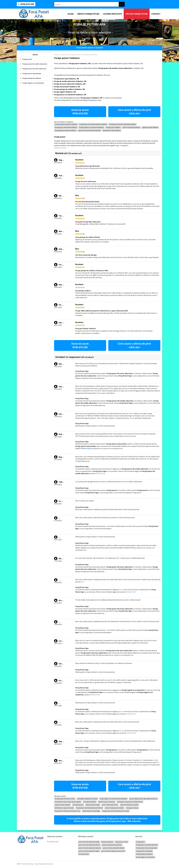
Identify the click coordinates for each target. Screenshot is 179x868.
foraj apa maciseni (107, 842)
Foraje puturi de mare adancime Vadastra (123, 124)
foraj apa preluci (78, 805)
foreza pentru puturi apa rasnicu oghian (68, 802)
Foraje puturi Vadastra (113, 127)
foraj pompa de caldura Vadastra (66, 130)
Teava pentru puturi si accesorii (90, 48)
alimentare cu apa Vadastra (112, 130)
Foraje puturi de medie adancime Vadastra (93, 124)
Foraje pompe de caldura (30, 78)
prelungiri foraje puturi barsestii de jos (130, 802)
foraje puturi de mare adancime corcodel (116, 811)
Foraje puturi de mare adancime (33, 69)
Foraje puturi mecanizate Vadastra (66, 127)
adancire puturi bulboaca (107, 802)
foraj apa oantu (84, 854)
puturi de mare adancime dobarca (90, 848)
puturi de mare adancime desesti (114, 848)
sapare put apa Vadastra (150, 127)
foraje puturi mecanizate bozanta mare (67, 811)
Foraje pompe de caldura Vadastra (66, 124)
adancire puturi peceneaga (91, 811)
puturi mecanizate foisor (110, 805)
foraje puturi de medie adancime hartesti (89, 808)
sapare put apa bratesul (63, 805)
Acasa (71, 14)
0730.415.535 (80, 113)
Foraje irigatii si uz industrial (32, 83)
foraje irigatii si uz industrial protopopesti (113, 799)
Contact (156, 14)
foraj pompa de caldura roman (65, 799)
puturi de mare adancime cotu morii (113, 851)
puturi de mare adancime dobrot (89, 845)
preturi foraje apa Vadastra (131, 127)
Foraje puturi (26, 59)
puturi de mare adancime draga (89, 842)
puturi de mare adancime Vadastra (90, 130)
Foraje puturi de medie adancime (34, 64)
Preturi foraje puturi (137, 14)
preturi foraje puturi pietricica (112, 845)
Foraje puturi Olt (75, 55)
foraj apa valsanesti (90, 802)
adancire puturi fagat (93, 805)
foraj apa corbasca (132, 808)
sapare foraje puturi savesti (129, 805)
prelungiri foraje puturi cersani (87, 799)
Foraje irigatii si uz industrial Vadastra (91, 127)
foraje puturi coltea (122, 842)
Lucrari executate (112, 14)
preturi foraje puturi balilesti (114, 808)
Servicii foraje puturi (88, 14)
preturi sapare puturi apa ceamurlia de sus (143, 799)
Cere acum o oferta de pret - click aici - (134, 112)
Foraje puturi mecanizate (31, 73)
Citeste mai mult (60, 148)
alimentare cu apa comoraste (64, 808)
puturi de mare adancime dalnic (89, 851)
